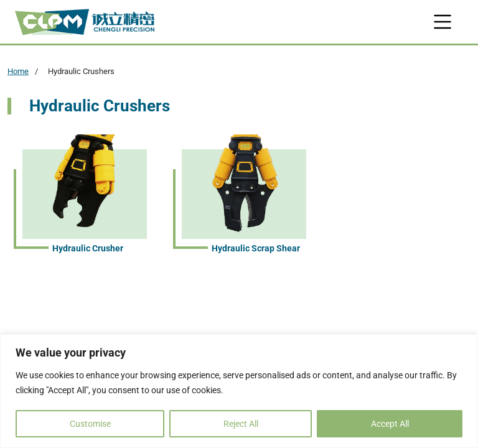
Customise (90, 424)
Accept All (390, 424)
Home (18, 71)
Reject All (241, 424)
